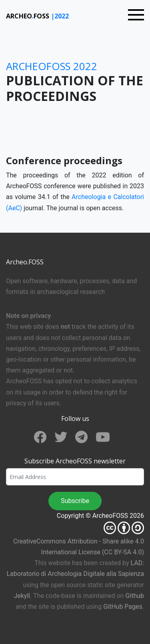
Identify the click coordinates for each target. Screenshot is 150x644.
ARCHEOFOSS (28, 16)
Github (135, 596)
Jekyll (22, 596)
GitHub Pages (123, 607)
